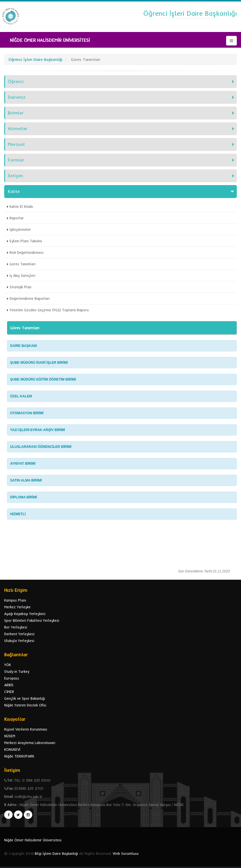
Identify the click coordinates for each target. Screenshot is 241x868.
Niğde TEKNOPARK (19, 756)
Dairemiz (17, 97)
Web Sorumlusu (126, 853)
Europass (12, 678)
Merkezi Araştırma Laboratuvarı (30, 743)
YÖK (8, 665)
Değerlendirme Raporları (30, 298)
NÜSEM (10, 736)
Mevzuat (16, 144)
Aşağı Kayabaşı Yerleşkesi (25, 614)
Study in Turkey (17, 671)
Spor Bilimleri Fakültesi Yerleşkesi (32, 620)
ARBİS (9, 685)
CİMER (9, 692)
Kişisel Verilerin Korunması (26, 729)
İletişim (15, 176)
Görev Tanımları (23, 264)
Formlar (16, 160)
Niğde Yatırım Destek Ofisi (25, 705)
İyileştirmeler (20, 229)
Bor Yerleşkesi (16, 627)
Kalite (14, 191)
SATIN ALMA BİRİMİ (26, 480)
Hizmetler (18, 129)
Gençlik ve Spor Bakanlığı (25, 698)
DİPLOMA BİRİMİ (24, 497)
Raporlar (17, 218)
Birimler (16, 113)
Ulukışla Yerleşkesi (19, 641)
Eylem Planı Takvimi (26, 241)
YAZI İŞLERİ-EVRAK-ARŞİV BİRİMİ (38, 430)
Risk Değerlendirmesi (27, 252)
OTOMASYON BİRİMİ (27, 413)
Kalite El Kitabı (21, 206)
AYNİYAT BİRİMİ (23, 464)
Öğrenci (16, 81)
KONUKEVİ (12, 749)
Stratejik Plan (20, 287)
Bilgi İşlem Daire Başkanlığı (56, 853)
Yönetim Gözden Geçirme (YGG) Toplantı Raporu (49, 310)
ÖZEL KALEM (21, 396)
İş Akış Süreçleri (22, 275)
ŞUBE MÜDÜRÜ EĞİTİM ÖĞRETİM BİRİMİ (43, 379)
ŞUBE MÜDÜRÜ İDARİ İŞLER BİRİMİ (39, 363)
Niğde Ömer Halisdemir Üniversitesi (33, 840)
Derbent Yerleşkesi (19, 634)
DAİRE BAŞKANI (23, 346)
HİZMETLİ (18, 514)
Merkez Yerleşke (17, 607)
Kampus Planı (15, 600)
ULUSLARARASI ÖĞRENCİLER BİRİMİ (41, 447)
